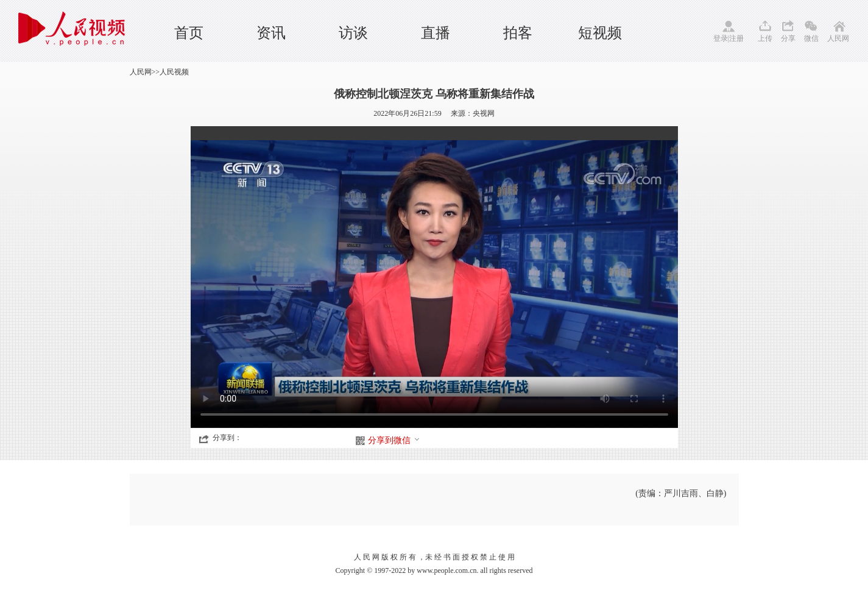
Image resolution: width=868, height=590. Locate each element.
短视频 (600, 33)
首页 (189, 33)
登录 (721, 38)
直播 (436, 33)
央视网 (484, 113)
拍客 (518, 33)
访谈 (353, 33)
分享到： (227, 438)
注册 (736, 38)
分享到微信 (394, 440)
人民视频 (174, 72)
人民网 (838, 38)
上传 (765, 38)
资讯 (271, 33)
